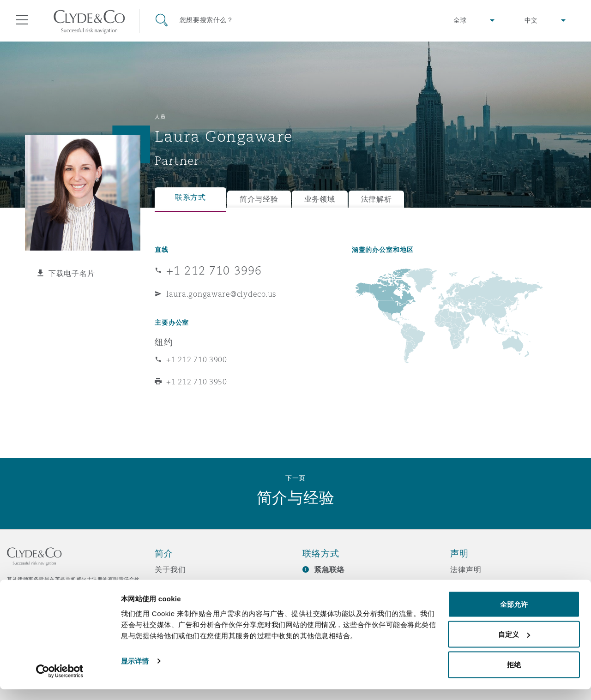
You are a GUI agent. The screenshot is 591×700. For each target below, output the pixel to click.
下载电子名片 (72, 273)
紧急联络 (329, 570)
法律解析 (377, 199)
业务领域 (320, 199)
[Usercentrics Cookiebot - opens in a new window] (60, 682)
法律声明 (466, 569)
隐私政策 (466, 586)
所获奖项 (170, 586)
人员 (160, 117)
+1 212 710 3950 (197, 382)
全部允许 (514, 615)
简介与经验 (259, 199)
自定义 (514, 645)
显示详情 (135, 672)
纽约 (164, 342)
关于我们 (170, 569)
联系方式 (190, 197)
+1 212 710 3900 (197, 359)
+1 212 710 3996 (214, 270)
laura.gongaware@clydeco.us (221, 294)
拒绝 (514, 675)
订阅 (310, 586)
